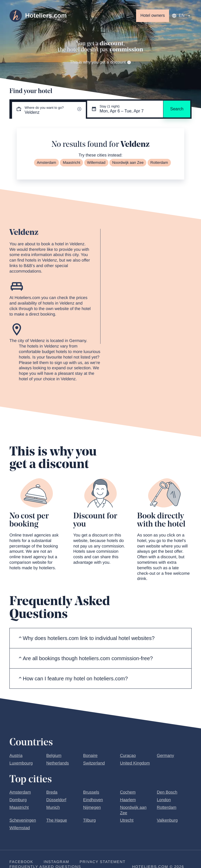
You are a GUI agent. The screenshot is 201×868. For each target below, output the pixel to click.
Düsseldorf (56, 800)
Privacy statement (102, 862)
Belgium (54, 756)
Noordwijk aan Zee (128, 163)
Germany (165, 756)
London (164, 800)
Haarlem (128, 800)
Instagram (56, 862)
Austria (16, 756)
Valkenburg (167, 820)
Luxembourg (21, 763)
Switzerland (94, 763)
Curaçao (128, 756)
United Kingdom (135, 763)
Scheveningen (23, 820)
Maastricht (71, 163)
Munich (53, 808)
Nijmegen (92, 808)
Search (177, 109)
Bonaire (90, 756)
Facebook (21, 862)
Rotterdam (159, 163)
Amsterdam (47, 163)
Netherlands (58, 763)
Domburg (18, 800)
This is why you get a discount (100, 62)
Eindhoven (93, 800)
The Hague (57, 820)
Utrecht (127, 820)
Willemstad (96, 163)
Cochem (128, 792)
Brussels (91, 792)
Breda (52, 792)
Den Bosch (167, 792)
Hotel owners (152, 16)
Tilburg (90, 820)
